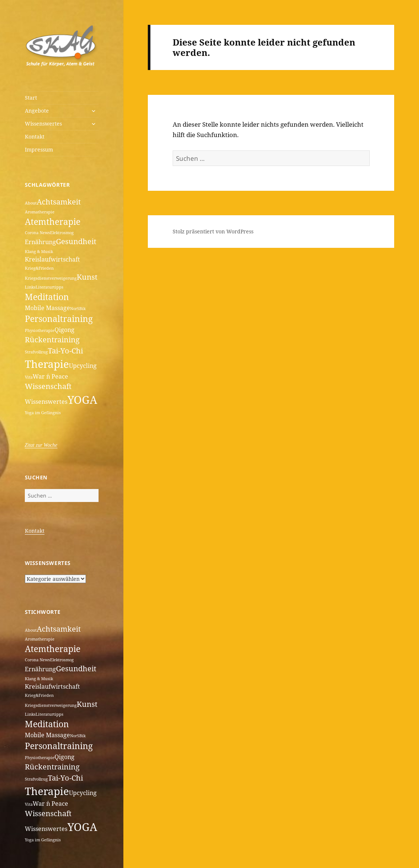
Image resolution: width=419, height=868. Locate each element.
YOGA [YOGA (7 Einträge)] (82, 400)
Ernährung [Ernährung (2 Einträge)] (40, 242)
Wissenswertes (43, 124)
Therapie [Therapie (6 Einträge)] (47, 364)
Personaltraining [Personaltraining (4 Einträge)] (59, 319)
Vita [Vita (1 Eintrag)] (29, 377)
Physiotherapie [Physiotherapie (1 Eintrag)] (40, 330)
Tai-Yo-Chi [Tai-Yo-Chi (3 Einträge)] (65, 351)
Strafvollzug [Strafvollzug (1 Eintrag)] (36, 352)
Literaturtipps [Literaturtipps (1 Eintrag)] (49, 287)
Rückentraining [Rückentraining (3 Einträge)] (52, 340)
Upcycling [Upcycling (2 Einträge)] (83, 366)
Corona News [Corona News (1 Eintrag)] (37, 233)
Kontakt (35, 137)
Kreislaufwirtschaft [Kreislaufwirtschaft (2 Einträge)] (52, 259)
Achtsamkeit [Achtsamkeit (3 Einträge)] (59, 202)
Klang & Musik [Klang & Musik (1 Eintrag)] (39, 252)
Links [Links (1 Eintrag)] (30, 287)
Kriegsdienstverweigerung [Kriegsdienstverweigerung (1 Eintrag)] (51, 278)
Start (31, 98)
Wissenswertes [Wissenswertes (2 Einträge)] (46, 402)
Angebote (37, 111)
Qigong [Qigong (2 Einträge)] (64, 330)
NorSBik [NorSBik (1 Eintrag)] (78, 309)
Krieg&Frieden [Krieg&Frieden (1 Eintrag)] (39, 268)
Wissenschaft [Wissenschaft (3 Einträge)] (48, 386)
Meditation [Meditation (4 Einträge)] (47, 297)
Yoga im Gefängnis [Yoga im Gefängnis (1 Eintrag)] (43, 413)
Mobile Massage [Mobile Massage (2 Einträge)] (47, 308)
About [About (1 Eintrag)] (31, 203)
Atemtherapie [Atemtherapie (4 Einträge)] (53, 222)
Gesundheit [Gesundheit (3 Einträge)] (76, 241)
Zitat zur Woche (41, 445)
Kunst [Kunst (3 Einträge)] (87, 277)
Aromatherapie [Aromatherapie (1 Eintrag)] (40, 212)
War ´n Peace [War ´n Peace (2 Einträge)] (50, 376)
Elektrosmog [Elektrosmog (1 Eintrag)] (62, 233)
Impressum (39, 149)
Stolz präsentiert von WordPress (213, 231)
